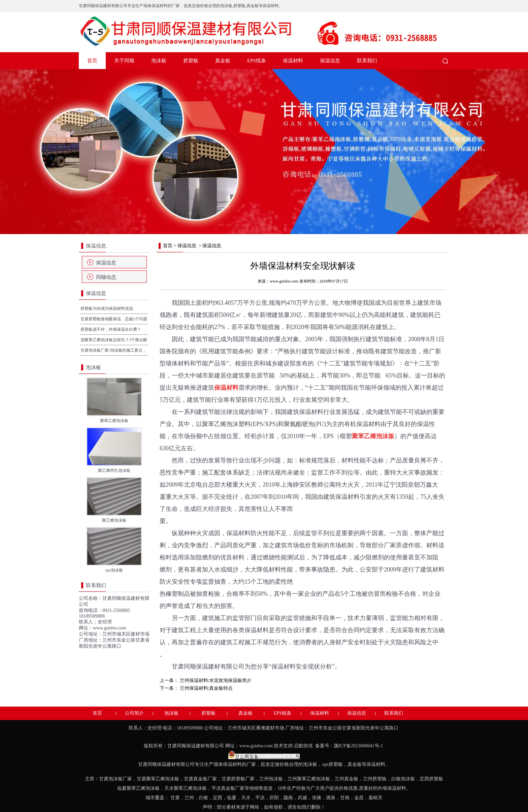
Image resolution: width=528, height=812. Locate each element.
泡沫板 (159, 61)
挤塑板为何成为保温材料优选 (107, 308)
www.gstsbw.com (110, 628)
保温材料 (293, 61)
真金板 (223, 61)
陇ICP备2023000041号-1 (359, 746)
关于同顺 (124, 61)
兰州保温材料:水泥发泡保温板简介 (215, 680)
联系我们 (367, 61)
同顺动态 (106, 277)
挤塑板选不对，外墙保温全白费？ (111, 329)
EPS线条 (257, 61)
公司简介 (134, 713)
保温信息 (330, 61)
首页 (92, 61)
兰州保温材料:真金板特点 (206, 688)
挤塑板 (191, 61)
